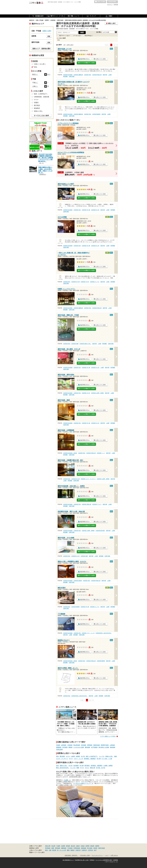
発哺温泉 (59, 747)
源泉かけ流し (109, 756)
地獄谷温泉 (97, 745)
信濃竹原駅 (72, 76)
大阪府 (78, 846)
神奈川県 (48, 846)
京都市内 (84, 850)
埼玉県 (53, 846)
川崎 (50, 850)
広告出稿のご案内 (85, 855)
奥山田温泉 (77, 745)
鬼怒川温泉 (102, 848)
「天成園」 (66, 780)
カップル (102, 756)
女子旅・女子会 (101, 768)
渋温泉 (58, 745)
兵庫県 (63, 846)
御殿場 (72, 850)
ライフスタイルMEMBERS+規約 (104, 860)
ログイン (110, 4)
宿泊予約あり (89, 36)
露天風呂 (62, 756)
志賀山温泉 (59, 749)
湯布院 (95, 848)
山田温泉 (64, 745)
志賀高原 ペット (101, 453)
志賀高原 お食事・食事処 (97, 393)
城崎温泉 (64, 848)
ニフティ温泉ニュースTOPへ (108, 736)
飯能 (68, 850)
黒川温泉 (90, 848)
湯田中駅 (105, 75)
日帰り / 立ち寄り (40, 64)
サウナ (71, 759)
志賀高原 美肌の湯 (97, 75)
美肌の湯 (92, 768)
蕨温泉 (70, 747)
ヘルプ (107, 855)
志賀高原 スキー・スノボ (88, 633)
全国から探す (47, 31)
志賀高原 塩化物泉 (68, 75)
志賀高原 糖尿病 (96, 114)
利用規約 (92, 860)
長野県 (87, 846)
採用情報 (116, 860)
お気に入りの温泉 (100, 2)
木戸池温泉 (94, 747)
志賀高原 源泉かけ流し (85, 344)
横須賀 (54, 850)
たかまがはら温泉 (79, 747)
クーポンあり (77, 36)
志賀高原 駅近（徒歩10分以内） (104, 633)
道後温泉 (84, 848)
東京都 (73, 846)
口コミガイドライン (97, 855)
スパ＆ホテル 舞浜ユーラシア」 (83, 783)
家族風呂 (37, 108)
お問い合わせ (114, 855)
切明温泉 (90, 745)
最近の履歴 (112, 2)
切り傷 (99, 759)
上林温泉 (112, 745)
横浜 (46, 850)
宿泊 (57, 756)
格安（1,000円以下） (92, 756)
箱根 (53, 848)
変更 (49, 36)
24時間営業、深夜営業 (42, 97)
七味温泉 (70, 745)
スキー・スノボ (78, 759)
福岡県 (97, 846)
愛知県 (92, 846)
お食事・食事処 (75, 756)
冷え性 (83, 756)
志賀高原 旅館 (75, 344)
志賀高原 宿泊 (88, 75)
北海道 (83, 846)
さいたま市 (63, 850)
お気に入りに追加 (101, 59)
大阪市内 (78, 850)
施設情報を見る (84, 59)
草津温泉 (48, 848)
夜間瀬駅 (65, 76)
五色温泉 (84, 745)
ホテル (68, 756)
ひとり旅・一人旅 (107, 759)
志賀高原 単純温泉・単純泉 (70, 453)
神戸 (95, 850)
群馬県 (68, 846)
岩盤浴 (36, 103)
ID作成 (116, 4)
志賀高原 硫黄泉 (78, 581)
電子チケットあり (64, 36)
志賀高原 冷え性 (95, 210)
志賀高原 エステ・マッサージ (88, 479)
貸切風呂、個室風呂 (90, 759)
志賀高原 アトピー (97, 504)
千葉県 (58, 846)
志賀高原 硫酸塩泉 (78, 75)
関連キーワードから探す (37, 852)
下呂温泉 (70, 848)
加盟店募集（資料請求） (71, 855)
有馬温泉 (58, 848)
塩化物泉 (76, 766)
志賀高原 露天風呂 (100, 531)
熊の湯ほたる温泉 (104, 747)
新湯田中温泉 (105, 745)
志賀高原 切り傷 (86, 210)
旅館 (115, 756)
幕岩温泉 (87, 747)
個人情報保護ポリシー (68, 860)
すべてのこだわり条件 (41, 116)
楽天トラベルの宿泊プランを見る (86, 63)
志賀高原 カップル (95, 282)
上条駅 (110, 75)
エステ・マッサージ (62, 759)
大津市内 (90, 850)
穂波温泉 (113, 747)
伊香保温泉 (77, 848)
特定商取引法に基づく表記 (82, 860)
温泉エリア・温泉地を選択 (41, 49)
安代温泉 (65, 747)
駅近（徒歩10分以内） (63, 768)
